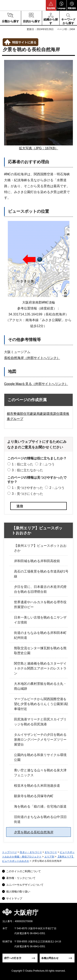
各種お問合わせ (50, 958)
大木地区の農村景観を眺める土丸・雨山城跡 (40, 686)
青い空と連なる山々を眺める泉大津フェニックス (40, 773)
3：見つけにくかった (27, 494)
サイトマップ (14, 898)
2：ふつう (47, 464)
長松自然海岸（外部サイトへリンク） (32, 358)
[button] (51, 5)
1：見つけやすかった (27, 488)
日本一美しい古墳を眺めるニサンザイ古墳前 (40, 620)
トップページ (9, 852)
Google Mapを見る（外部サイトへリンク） (36, 384)
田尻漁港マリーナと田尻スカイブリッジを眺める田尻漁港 (40, 722)
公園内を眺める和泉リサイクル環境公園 (40, 757)
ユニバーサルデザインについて (25, 885)
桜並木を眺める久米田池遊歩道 (37, 786)
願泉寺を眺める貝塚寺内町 (34, 796)
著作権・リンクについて (21, 878)
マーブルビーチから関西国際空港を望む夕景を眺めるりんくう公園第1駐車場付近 (41, 704)
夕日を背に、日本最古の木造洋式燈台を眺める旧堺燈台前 (40, 589)
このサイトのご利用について (24, 871)
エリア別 (49, 857)
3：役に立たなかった (27, 470)
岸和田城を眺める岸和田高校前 (37, 561)
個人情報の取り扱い (18, 892)
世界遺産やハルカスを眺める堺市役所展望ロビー (40, 605)
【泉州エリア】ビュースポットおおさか (37, 531)
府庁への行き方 (13, 958)
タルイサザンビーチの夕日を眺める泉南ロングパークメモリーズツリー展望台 (40, 740)
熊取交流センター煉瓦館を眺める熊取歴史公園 (40, 651)
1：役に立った (22, 464)
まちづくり (51, 852)
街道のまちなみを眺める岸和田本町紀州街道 (40, 635)
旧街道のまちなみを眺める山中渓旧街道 (40, 819)
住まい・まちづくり (31, 852)
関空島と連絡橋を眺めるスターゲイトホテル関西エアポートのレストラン (40, 668)
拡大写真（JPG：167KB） (38, 148)
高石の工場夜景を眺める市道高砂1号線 (41, 574)
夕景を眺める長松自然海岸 (34, 832)
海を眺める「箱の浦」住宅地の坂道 (40, 806)
